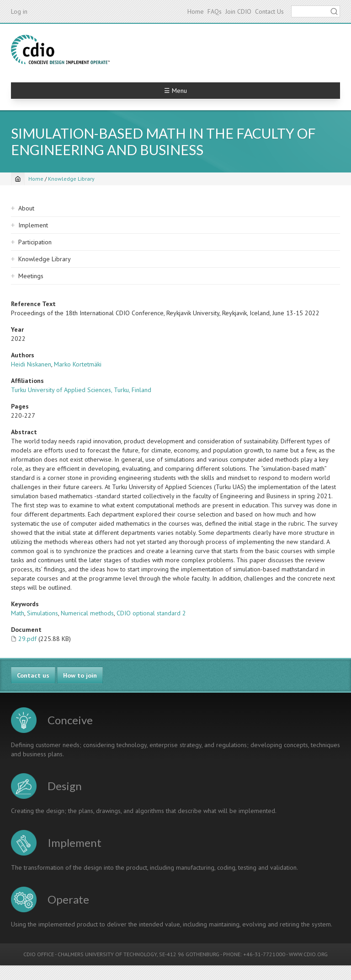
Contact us (33, 675)
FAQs (215, 11)
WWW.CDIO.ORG (308, 954)
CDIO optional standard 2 (151, 613)
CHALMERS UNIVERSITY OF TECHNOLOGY (107, 954)
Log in (19, 11)
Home (196, 11)
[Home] (18, 179)
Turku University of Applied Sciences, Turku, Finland (81, 390)
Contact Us (269, 11)
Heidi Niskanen (31, 364)
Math (18, 613)
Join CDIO (238, 11)
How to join (80, 675)
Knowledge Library (71, 179)
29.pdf (27, 639)
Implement (33, 225)
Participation (35, 242)
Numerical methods (87, 613)
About (26, 208)
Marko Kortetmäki (78, 364)
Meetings (31, 276)
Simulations (43, 613)
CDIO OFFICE (39, 954)
